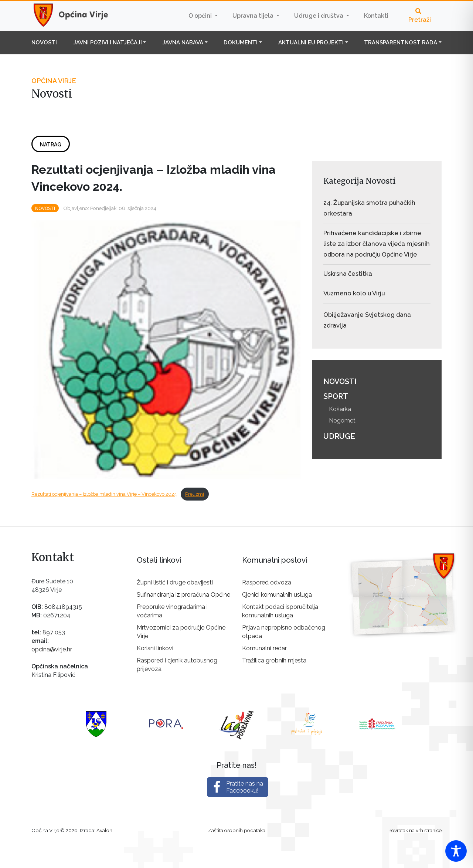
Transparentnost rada (401, 43)
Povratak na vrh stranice (415, 830)
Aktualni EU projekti (311, 43)
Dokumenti (241, 43)
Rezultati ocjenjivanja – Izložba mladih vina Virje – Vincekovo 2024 (104, 494)
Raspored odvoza (267, 582)
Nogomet (342, 421)
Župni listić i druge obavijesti (175, 582)
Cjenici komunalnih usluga (277, 595)
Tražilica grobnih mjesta (274, 660)
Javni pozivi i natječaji (108, 43)
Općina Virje (78, 16)
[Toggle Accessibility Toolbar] (456, 851)
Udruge (339, 436)
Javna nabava (183, 43)
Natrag (51, 145)
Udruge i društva (319, 16)
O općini (201, 16)
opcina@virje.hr (52, 649)
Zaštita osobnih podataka (237, 830)
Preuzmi (195, 494)
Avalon (104, 830)
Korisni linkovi (155, 648)
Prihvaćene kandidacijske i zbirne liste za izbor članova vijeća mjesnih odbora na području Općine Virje (377, 244)
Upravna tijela (254, 16)
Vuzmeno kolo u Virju (354, 293)
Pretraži (420, 16)
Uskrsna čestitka (348, 274)
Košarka (340, 409)
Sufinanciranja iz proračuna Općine (183, 595)
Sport (336, 396)
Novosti (44, 43)
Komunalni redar (264, 648)
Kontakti (376, 16)
